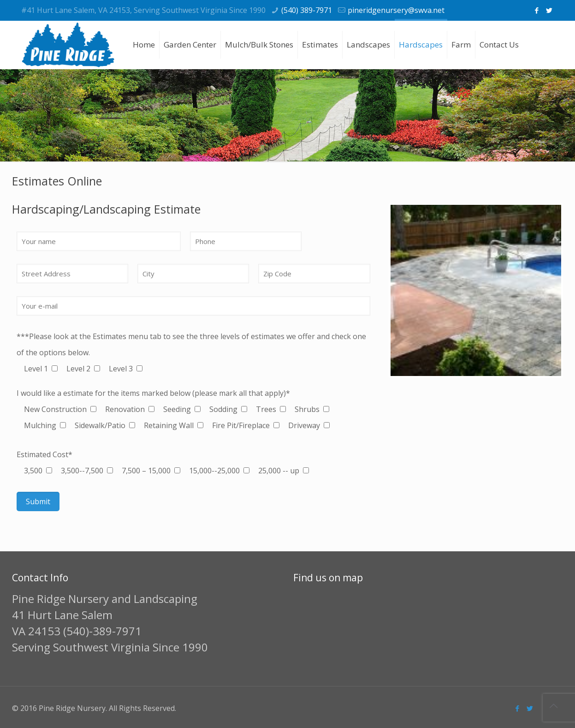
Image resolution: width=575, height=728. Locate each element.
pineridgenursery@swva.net (396, 10)
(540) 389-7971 (307, 10)
